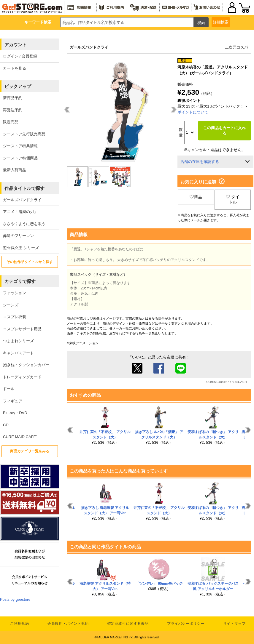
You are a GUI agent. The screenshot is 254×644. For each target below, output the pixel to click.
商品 (196, 197)
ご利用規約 (19, 624)
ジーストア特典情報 (20, 146)
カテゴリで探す (20, 281)
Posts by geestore (15, 599)
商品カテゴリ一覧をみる (30, 451)
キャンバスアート (18, 353)
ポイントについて (193, 112)
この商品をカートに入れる (224, 130)
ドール (9, 389)
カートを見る (15, 68)
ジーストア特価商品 (20, 158)
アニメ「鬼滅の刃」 (20, 212)
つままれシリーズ (18, 341)
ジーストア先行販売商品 (24, 134)
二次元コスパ (236, 47)
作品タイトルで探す (24, 188)
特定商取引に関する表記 (128, 624)
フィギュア (13, 401)
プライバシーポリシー (186, 624)
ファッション (15, 293)
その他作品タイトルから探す (30, 262)
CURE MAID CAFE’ (20, 437)
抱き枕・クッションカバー (26, 365)
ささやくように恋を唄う (24, 224)
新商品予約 (13, 98)
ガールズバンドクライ (22, 200)
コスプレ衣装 (15, 317)
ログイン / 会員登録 (20, 56)
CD (6, 425)
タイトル (233, 199)
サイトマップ (234, 624)
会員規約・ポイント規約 (68, 624)
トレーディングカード (22, 377)
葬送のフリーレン (18, 236)
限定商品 (11, 122)
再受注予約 (13, 110)
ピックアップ (18, 86)
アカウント (16, 45)
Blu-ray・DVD (15, 413)
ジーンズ (11, 305)
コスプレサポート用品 (22, 329)
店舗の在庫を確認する (200, 162)
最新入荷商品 (15, 170)
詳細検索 (221, 22)
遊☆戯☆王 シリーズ (21, 248)
